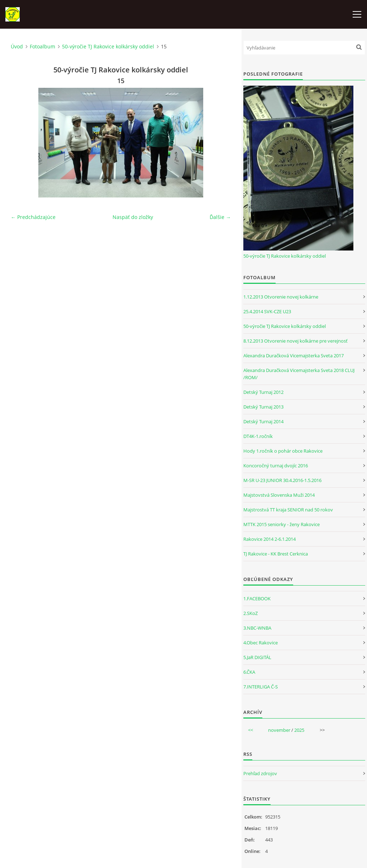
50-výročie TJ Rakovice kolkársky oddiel (108, 46)
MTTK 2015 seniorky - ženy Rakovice (282, 524)
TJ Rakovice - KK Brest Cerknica (276, 554)
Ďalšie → (220, 217)
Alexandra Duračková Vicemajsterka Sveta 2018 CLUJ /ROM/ (299, 374)
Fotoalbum (42, 46)
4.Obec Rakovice (261, 643)
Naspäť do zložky (133, 217)
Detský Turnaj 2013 (263, 407)
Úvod (17, 46)
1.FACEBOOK (257, 598)
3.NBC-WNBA (257, 628)
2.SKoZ (251, 613)
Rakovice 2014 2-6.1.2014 (270, 539)
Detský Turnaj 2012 (263, 392)
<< (251, 730)
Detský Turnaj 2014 (263, 421)
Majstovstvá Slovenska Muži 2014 (279, 495)
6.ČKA (249, 672)
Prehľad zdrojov (260, 773)
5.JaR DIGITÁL (257, 657)
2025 (299, 730)
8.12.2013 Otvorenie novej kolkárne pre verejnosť (295, 341)
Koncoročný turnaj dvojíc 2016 (276, 466)
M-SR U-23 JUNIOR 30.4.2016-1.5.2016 (282, 480)
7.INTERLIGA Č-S (261, 687)
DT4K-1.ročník (258, 436)
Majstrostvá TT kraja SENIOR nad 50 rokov (288, 510)
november (279, 730)
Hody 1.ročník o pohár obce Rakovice (283, 451)
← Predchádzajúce (33, 217)
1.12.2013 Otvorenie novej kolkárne (281, 297)
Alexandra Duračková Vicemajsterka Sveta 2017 (294, 356)
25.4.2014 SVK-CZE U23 (267, 311)
